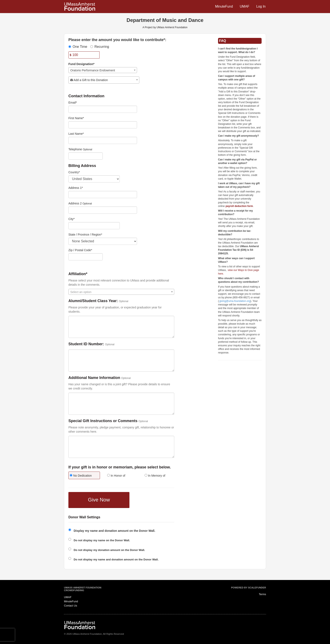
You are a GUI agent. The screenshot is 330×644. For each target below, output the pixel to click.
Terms (262, 594)
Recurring (100, 47)
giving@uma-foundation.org (235, 301)
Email (73, 103)
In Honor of (116, 476)
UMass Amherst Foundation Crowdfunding (83, 589)
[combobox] (103, 70)
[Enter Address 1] (103, 195)
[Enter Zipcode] (86, 257)
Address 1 (76, 188)
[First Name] (103, 125)
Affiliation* (78, 274)
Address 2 (75, 203)
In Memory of (155, 476)
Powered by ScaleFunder (249, 588)
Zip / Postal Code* (80, 250)
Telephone (75, 149)
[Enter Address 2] (103, 210)
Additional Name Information (94, 378)
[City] (94, 226)
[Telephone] (86, 156)
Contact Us (71, 606)
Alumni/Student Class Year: (93, 301)
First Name (76, 118)
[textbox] (104, 80)
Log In (261, 6)
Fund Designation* (81, 64)
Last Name (76, 134)
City (72, 219)
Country (74, 172)
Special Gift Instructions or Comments (103, 421)
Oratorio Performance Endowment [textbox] (93, 70)
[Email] (103, 109)
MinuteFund (224, 6)
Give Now (99, 500)
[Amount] (84, 55)
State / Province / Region (85, 235)
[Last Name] (103, 140)
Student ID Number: (86, 344)
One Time (78, 47)
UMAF (244, 6)
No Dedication (81, 476)
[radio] (84, 476)
